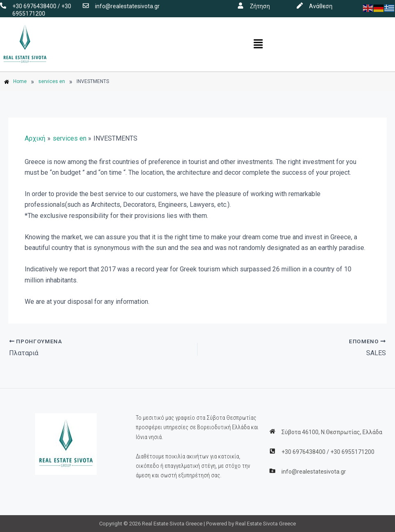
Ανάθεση (321, 6)
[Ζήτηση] (240, 6)
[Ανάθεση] (300, 6)
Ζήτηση (260, 6)
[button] (258, 44)
